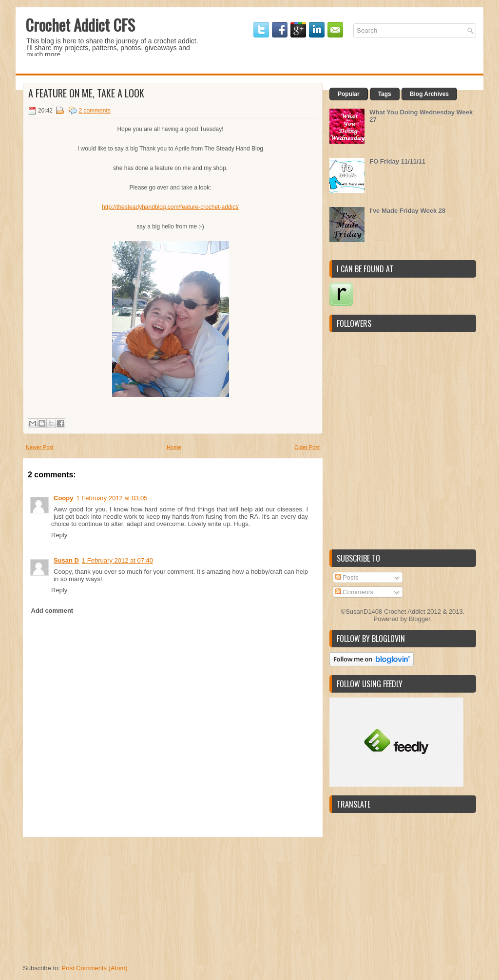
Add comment (52, 611)
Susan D (66, 560)
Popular (349, 94)
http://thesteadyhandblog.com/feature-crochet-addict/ (170, 207)
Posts (347, 577)
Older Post (307, 447)
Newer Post (40, 447)
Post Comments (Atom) (95, 968)
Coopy (63, 498)
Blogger (420, 619)
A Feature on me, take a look (86, 93)
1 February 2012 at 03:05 (112, 498)
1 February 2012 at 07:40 (117, 560)
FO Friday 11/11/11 (397, 161)
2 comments (94, 111)
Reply (59, 535)
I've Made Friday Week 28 (407, 211)
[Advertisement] (96, 898)
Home (174, 447)
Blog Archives (429, 94)
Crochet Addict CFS (80, 25)
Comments (354, 592)
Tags (385, 94)
